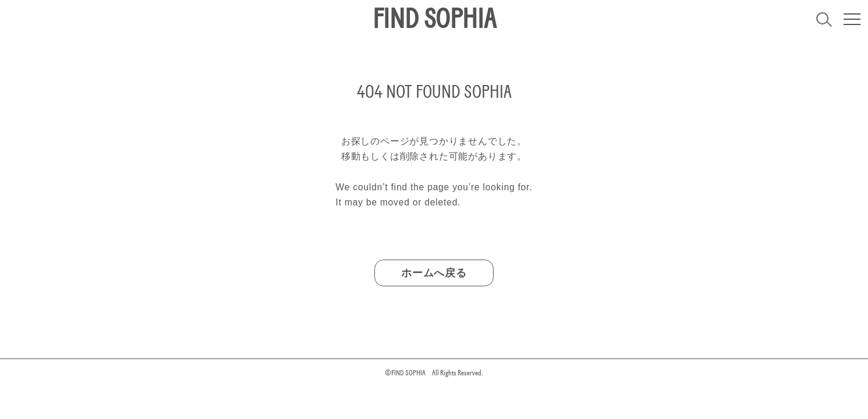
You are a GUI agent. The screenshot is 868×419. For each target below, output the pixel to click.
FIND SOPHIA (434, 19)
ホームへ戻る (434, 273)
